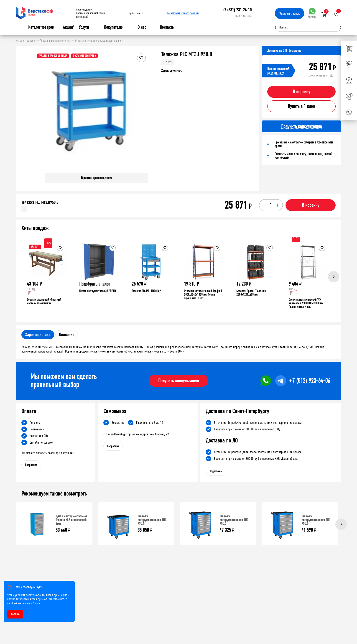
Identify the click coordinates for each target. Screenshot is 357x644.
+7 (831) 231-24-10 (237, 10)
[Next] (334, 277)
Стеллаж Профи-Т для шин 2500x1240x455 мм (251, 293)
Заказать (289, 13)
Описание (67, 335)
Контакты (167, 27)
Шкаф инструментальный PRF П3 (98, 291)
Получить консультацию (178, 381)
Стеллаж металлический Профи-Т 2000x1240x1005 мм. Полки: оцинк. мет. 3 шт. (203, 295)
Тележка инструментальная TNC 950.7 (234, 520)
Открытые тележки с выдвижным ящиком (99, 41)
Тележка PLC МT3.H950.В (40, 202)
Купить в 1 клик (301, 106)
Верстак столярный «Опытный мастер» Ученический (44, 301)
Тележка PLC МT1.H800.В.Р (146, 291)
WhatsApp (312, 13)
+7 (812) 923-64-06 (310, 381)
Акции (68, 27)
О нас (142, 27)
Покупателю (113, 27)
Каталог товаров (41, 27)
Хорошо (15, 614)
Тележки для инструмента (55, 41)
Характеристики (38, 335)
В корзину (301, 92)
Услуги (84, 27)
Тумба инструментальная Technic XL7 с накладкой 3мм (71, 520)
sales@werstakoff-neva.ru (183, 13)
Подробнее (31, 465)
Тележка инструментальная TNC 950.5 (316, 520)
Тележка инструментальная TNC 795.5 (152, 520)
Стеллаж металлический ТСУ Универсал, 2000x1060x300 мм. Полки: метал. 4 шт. (306, 303)
